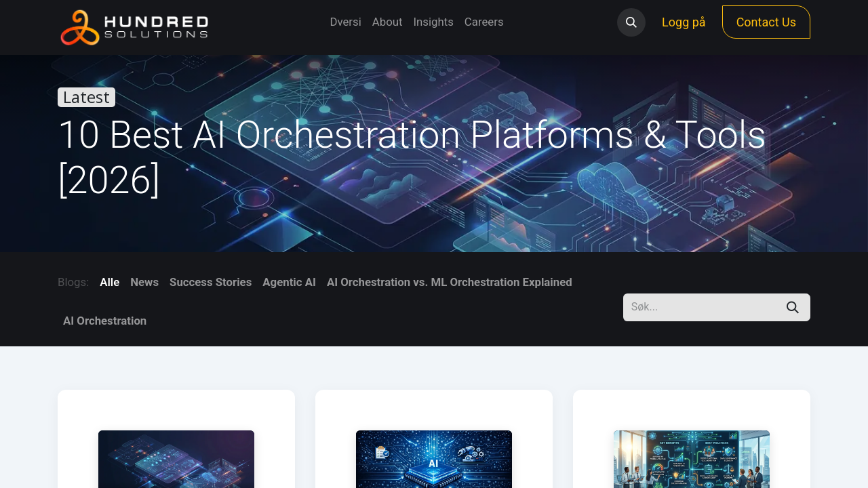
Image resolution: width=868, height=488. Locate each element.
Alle (110, 282)
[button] (631, 22)
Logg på (684, 22)
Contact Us (766, 22)
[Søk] (793, 307)
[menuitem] (345, 22)
